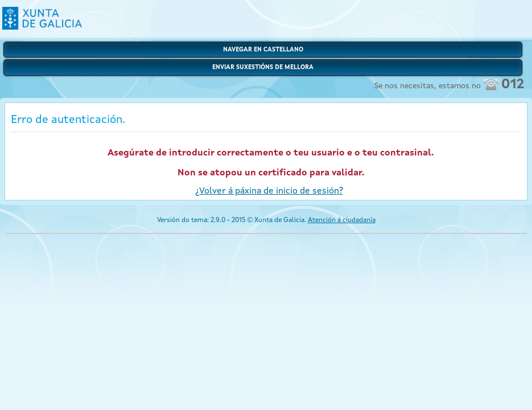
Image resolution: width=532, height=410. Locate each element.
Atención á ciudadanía (342, 220)
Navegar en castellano (263, 50)
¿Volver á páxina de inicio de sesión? (269, 191)
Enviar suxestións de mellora (263, 67)
